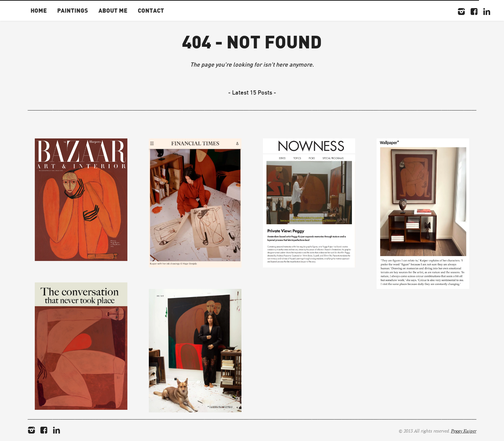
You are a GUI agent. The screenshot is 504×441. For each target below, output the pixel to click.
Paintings (73, 10)
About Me (113, 10)
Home (39, 10)
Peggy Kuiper (464, 431)
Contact (151, 10)
